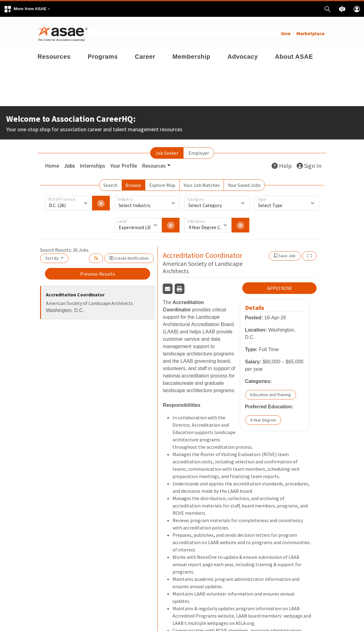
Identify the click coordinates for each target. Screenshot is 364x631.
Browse (133, 182)
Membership (191, 54)
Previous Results (98, 271)
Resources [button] (154, 163)
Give (286, 31)
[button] (27, 9)
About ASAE (294, 54)
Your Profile (124, 163)
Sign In (309, 163)
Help (282, 163)
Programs (103, 54)
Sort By (52, 255)
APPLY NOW (279, 285)
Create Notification (129, 255)
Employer (199, 150)
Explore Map (162, 182)
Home (52, 163)
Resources (54, 54)
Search (110, 182)
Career (145, 54)
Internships (93, 163)
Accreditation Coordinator (75, 292)
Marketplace (310, 31)
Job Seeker (167, 150)
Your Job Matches (202, 182)
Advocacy (243, 54)
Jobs (69, 163)
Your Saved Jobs (244, 182)
